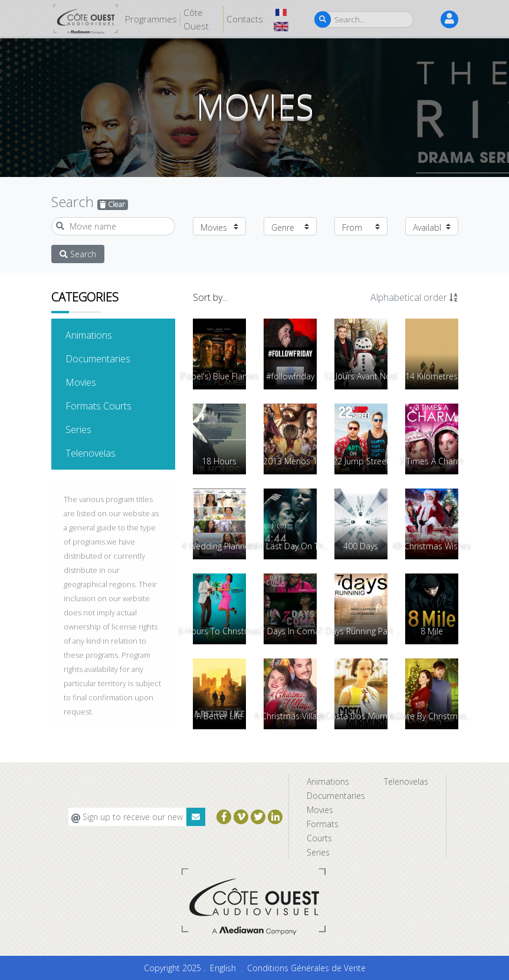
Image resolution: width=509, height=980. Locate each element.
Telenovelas (109, 453)
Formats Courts (116, 405)
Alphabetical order (414, 297)
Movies (99, 382)
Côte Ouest (196, 19)
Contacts (245, 19)
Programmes (151, 19)
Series (96, 429)
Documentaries (116, 358)
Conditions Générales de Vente (306, 968)
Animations (107, 335)
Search (78, 254)
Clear (112, 204)
